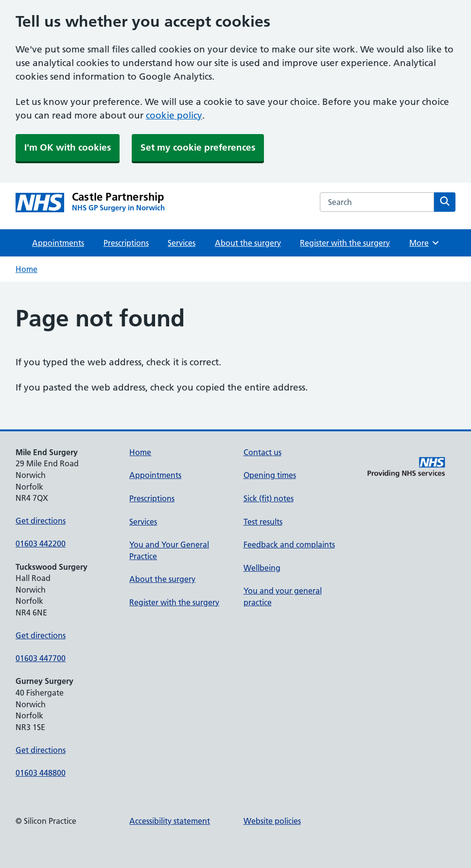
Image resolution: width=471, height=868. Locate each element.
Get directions (41, 521)
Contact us (262, 452)
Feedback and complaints (289, 545)
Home (26, 269)
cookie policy (174, 115)
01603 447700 (41, 658)
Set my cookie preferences (198, 147)
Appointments (58, 243)
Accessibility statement (170, 821)
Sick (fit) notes (269, 498)
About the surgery (248, 243)
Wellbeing (262, 568)
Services (182, 243)
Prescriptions (126, 243)
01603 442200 (41, 544)
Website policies (272, 821)
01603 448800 (41, 773)
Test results (263, 522)
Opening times (270, 475)
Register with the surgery (345, 243)
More (425, 243)
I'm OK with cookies (68, 147)
